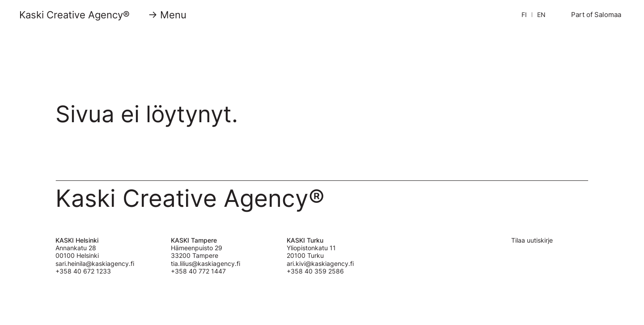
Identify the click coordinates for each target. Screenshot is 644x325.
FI (524, 15)
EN (541, 15)
